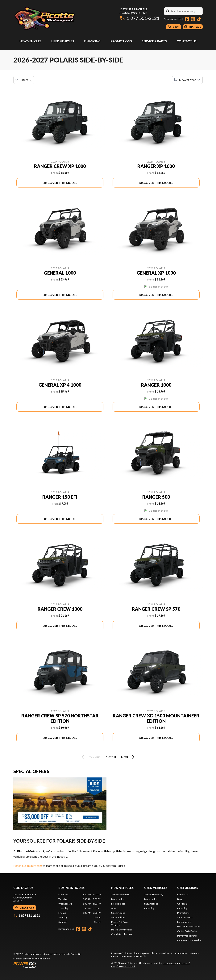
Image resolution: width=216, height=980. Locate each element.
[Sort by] (187, 80)
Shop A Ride (35, 959)
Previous (90, 757)
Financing (92, 41)
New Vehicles (30, 41)
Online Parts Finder (187, 931)
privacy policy (170, 963)
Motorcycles (118, 899)
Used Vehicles (63, 41)
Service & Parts (154, 41)
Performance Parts (187, 936)
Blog (180, 899)
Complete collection (122, 934)
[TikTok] (199, 19)
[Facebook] (187, 19)
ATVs (114, 908)
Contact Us (187, 41)
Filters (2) (24, 80)
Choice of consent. (126, 966)
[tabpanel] (80, 908)
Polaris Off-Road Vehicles (120, 924)
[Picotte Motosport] (61, 18)
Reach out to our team (28, 866)
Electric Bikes (118, 904)
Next (128, 757)
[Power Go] (48, 965)
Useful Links (188, 888)
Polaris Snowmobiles (122, 930)
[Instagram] (193, 19)
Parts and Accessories (189, 927)
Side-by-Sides (118, 913)
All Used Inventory (154, 895)
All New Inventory (120, 895)
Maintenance (184, 922)
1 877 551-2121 (139, 18)
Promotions (121, 41)
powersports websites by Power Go (63, 954)
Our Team (182, 904)
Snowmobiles (118, 917)
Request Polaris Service (189, 940)
